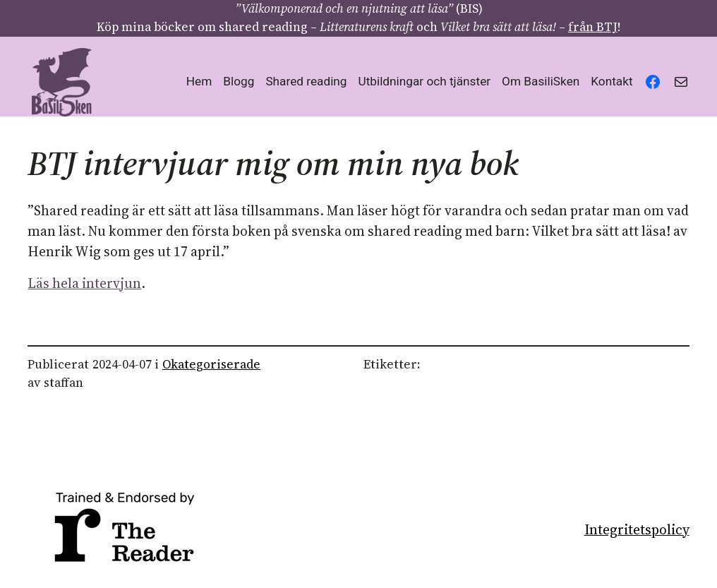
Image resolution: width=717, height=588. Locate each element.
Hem (199, 81)
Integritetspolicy (637, 529)
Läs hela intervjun (84, 283)
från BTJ (593, 27)
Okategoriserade (211, 364)
